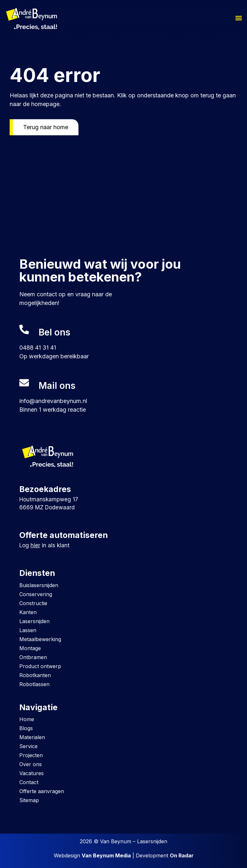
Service (28, 746)
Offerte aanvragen (42, 791)
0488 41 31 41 (38, 348)
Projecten (31, 755)
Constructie (33, 603)
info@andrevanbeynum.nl (53, 401)
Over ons (31, 764)
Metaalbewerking (40, 639)
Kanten (28, 612)
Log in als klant (44, 545)
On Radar (182, 855)
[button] (238, 18)
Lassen (28, 630)
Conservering (36, 594)
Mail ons (57, 386)
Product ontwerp (40, 666)
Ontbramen (33, 657)
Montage (30, 648)
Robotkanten (35, 675)
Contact (29, 782)
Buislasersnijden (39, 585)
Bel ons (55, 332)
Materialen (32, 737)
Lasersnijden (34, 621)
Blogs (26, 728)
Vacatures (32, 773)
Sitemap (29, 800)
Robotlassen (34, 684)
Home (27, 719)
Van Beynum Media (106, 855)
